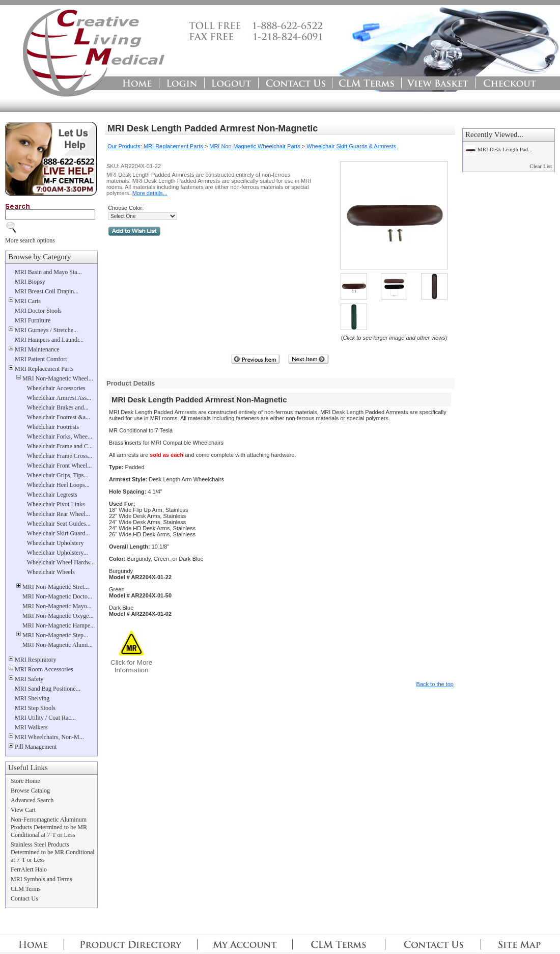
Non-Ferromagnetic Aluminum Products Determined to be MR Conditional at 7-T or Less (49, 827)
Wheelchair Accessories (56, 388)
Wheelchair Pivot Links (56, 504)
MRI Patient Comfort (41, 359)
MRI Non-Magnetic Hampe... (59, 625)
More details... (150, 193)
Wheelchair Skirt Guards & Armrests (351, 146)
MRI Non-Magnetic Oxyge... (58, 616)
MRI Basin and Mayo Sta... (48, 272)
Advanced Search (32, 800)
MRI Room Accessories (44, 669)
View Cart (23, 810)
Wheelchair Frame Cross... (60, 456)
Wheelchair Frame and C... (60, 446)
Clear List (541, 166)
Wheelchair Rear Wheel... (59, 514)
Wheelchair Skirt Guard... (59, 533)
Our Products (124, 146)
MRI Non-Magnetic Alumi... (58, 645)
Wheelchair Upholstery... (58, 553)
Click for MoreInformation (131, 666)
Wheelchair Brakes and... (58, 407)
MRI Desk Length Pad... (505, 149)
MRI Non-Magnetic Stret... (55, 587)
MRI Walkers (31, 727)
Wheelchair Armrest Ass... (59, 398)
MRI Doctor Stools (38, 311)
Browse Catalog (30, 791)
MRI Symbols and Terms (41, 879)
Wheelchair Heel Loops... (58, 485)
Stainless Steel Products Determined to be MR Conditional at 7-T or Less (53, 852)
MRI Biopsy (30, 282)
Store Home (25, 781)
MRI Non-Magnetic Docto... (57, 596)
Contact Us (24, 898)
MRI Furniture (33, 320)
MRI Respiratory (36, 660)
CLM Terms (26, 889)
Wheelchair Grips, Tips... (58, 475)
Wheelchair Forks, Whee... (60, 437)
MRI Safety (29, 679)
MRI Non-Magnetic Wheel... (58, 378)
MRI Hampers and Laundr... (49, 340)
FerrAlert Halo (29, 869)
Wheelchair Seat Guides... (59, 524)
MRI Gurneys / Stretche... (46, 330)
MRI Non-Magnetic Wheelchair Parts (255, 146)
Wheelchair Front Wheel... (59, 466)
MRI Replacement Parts (44, 369)
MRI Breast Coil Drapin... (47, 291)
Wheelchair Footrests (53, 427)
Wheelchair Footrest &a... (59, 417)
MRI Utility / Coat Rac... (45, 718)
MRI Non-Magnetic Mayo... (57, 606)
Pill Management (36, 747)
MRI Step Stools (35, 708)
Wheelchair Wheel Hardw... (61, 562)
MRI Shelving (32, 698)
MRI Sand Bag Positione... (48, 689)
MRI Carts (28, 301)
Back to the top (435, 684)
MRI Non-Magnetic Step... (55, 635)
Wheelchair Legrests (52, 495)
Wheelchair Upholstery (55, 543)
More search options (30, 240)
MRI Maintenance (37, 349)
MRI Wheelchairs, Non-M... (49, 737)
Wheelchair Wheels (51, 572)
